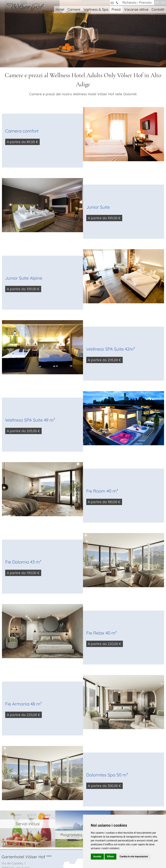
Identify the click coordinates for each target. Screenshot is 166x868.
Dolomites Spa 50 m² (107, 724)
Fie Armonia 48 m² (24, 653)
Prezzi (116, 9)
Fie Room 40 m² (102, 440)
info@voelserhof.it (23, 795)
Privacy (80, 856)
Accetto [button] (97, 856)
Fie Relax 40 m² (102, 582)
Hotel (60, 9)
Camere (74, 9)
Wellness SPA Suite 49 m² (30, 369)
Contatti (158, 9)
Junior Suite (98, 156)
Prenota (145, 2)
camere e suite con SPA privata (137, 792)
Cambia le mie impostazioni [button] (134, 856)
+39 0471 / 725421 (19, 790)
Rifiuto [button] (111, 856)
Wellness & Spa (96, 9)
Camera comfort (22, 80)
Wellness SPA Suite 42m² (111, 298)
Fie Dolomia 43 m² (23, 511)
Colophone (67, 856)
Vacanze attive (136, 9)
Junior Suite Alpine (24, 227)
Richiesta (129, 2)
